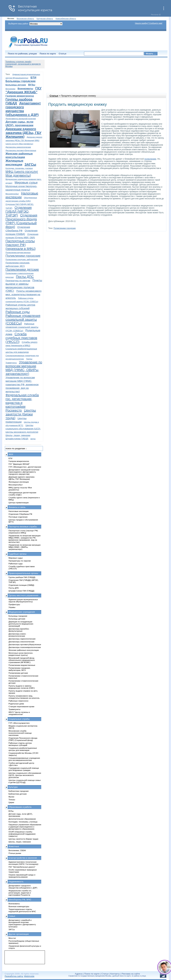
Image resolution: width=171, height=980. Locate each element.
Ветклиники (10, 89)
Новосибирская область (66, 19)
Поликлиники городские (65, 228)
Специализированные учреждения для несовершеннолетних (24, 759)
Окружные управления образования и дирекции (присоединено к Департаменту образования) (25, 827)
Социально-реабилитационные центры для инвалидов (23, 749)
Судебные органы (18, 554)
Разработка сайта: (14, 976)
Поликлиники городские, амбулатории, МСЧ (20, 669)
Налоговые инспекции (19, 511)
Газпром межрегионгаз (20, 96)
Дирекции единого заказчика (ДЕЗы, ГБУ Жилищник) (23, 133)
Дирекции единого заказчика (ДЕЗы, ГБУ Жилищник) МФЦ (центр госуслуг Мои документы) (24, 140)
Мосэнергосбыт (12, 194)
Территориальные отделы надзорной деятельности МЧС (22, 910)
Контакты (115, 974)
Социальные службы (19, 719)
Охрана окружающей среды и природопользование (22, 876)
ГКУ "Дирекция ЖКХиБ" (23, 90)
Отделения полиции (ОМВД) (21, 585)
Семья (12, 916)
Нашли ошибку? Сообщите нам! (149, 23)
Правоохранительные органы (23, 573)
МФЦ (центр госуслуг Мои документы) (22, 174)
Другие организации (19, 934)
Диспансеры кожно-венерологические (17, 635)
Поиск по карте (48, 54)
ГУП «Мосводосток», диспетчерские (25, 467)
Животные (14, 846)
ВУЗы (32, 85)
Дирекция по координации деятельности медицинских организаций (21, 624)
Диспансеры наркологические (18, 147)
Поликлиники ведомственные (18, 252)
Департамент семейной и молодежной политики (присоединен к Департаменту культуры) (22, 923)
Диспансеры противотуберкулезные (21, 150)
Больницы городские (21, 81)
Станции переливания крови (21, 706)
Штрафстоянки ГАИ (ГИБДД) (21, 591)
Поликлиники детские (22, 269)
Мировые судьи (26, 183)
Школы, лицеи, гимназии (18, 435)
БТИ (33, 78)
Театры (29, 359)
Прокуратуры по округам (18, 281)
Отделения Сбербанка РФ (20, 514)
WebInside (29, 976)
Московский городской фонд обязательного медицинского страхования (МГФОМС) (22, 660)
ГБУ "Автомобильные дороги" (22, 867)
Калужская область (45, 19)
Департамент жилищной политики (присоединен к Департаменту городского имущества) (24, 472)
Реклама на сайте (131, 974)
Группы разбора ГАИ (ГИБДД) (22, 577)
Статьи (63, 54)
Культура (13, 787)
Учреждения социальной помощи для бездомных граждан (24, 769)
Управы (12, 607)
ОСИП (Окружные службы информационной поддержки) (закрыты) (22, 834)
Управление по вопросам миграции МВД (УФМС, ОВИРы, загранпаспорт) (24, 368)
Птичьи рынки (15, 853)
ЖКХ (11, 454)
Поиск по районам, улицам (22, 54)
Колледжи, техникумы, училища (19, 168)
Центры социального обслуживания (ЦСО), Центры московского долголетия (23, 429)
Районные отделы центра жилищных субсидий (20, 744)
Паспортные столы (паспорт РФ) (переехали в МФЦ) (21, 245)
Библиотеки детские (18, 794)
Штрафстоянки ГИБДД (17, 439)
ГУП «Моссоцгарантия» (19, 723)
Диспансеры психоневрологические (25, 647)
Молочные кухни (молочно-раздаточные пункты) (21, 654)
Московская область (25, 19)
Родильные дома (16, 704)
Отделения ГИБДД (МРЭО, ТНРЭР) (19, 211)
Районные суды (18, 312)
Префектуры (14, 604)
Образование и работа (20, 807)
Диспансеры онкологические (21, 642)
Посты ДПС (25, 277)
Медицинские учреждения (22, 612)
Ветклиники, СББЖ (17, 850)
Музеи (11, 797)
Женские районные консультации (24, 650)
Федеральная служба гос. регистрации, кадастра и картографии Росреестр (22, 403)
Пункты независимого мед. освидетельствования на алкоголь (23, 294)
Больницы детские (16, 85)
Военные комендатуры (19, 906)
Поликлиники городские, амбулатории (22, 259)
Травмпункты (11, 363)
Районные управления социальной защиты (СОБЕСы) (23, 319)
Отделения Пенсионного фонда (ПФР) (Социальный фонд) (21, 221)
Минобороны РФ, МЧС (20, 900)
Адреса (79, 974)
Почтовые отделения (18, 517)
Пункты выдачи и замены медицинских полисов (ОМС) (22, 687)
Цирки (11, 802)
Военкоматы (25, 88)
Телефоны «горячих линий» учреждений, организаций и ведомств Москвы (23, 64)
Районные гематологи (18, 701)
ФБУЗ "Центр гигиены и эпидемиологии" (19, 713)
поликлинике (150, 159)
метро (33, 439)
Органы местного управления (23, 595)
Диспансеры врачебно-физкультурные (19, 630)
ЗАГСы (30, 164)
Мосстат (12, 938)
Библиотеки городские (19, 791)
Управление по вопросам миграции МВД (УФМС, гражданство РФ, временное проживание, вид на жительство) (22, 384)
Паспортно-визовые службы (23, 527)
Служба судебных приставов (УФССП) (21, 338)
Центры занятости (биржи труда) (21, 414)
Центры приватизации (19, 503)
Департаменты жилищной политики (21, 119)
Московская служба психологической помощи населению (20, 733)
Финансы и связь (17, 507)
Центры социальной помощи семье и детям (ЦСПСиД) (25, 781)
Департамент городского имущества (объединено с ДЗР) (23, 109)
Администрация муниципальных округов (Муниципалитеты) (23, 600)
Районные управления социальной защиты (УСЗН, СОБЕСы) (22, 327)
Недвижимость (16, 882)
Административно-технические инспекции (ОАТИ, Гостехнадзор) (23, 863)
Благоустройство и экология (23, 858)
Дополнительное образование (22, 819)
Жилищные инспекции (19, 482)
